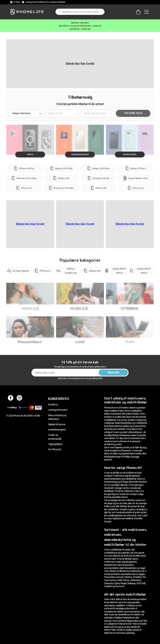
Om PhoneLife (55, 449)
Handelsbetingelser (57, 430)
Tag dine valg (133, 113)
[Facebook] (11, 399)
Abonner (113, 373)
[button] (27, 114)
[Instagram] (20, 399)
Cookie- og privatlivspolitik (55, 437)
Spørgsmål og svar (57, 424)
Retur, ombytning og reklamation (57, 417)
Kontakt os (53, 405)
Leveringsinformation (58, 410)
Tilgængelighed (55, 444)
